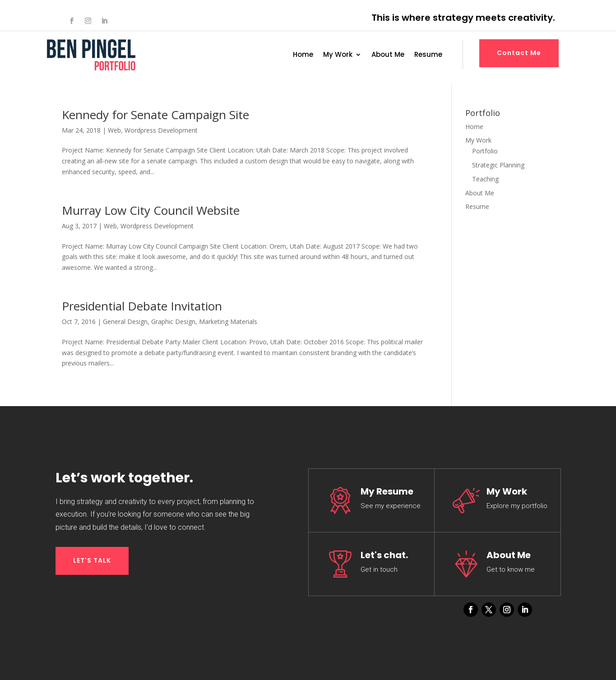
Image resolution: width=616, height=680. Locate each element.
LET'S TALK (92, 560)
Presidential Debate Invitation (142, 306)
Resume (428, 55)
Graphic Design (173, 321)
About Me (388, 55)
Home (303, 55)
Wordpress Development (161, 130)
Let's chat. (384, 555)
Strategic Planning (498, 165)
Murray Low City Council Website (151, 210)
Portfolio (485, 151)
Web (114, 130)
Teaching (485, 179)
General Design (125, 321)
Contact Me (519, 53)
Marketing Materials (228, 321)
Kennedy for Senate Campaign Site (155, 115)
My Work (338, 55)
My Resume (387, 491)
